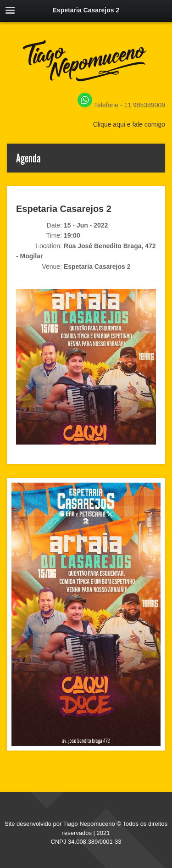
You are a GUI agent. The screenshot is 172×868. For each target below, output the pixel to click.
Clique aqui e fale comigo (129, 124)
